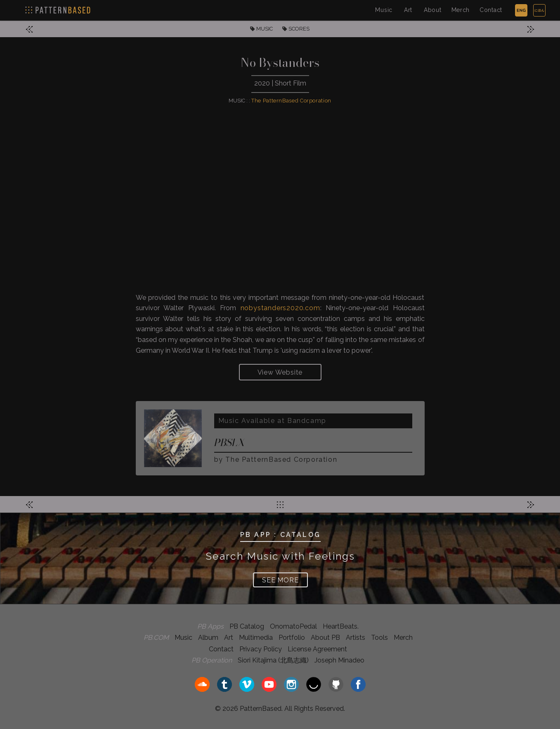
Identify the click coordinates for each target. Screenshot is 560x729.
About (433, 10)
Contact (491, 10)
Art (408, 10)
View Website (280, 372)
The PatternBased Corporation (291, 101)
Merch (461, 10)
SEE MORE (280, 580)
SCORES (299, 29)
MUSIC (265, 29)
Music (384, 10)
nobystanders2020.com (280, 308)
